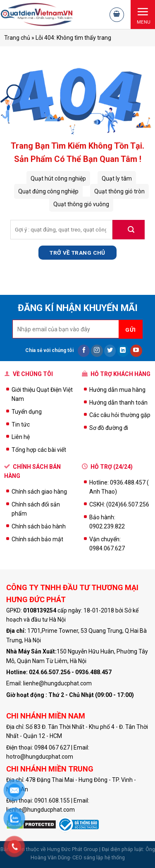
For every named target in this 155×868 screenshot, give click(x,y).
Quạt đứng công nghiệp (48, 191)
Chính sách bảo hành (39, 526)
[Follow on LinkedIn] (123, 351)
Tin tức (21, 424)
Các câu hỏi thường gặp (120, 415)
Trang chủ (17, 38)
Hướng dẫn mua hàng (117, 390)
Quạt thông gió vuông (81, 204)
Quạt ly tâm (117, 178)
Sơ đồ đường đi (109, 428)
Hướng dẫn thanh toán (118, 403)
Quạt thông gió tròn (119, 191)
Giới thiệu (24, 390)
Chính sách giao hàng (39, 492)
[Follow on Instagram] (97, 351)
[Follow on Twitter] (110, 351)
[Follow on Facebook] (84, 351)
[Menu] (143, 14)
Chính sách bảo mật (37, 539)
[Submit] (129, 230)
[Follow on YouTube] (136, 351)
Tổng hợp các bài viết (39, 450)
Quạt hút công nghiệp (58, 178)
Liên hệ (21, 437)
